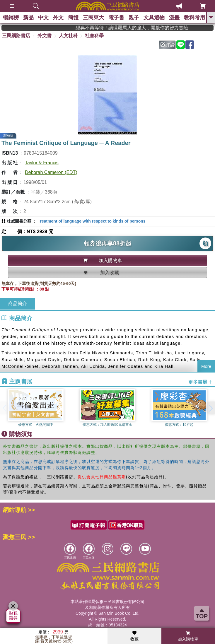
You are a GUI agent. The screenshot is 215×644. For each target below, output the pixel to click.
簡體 (73, 18)
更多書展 (201, 382)
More (206, 366)
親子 (134, 18)
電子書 (116, 18)
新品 (28, 18)
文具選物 (154, 18)
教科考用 (194, 18)
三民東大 (93, 18)
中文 (43, 18)
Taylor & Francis (42, 163)
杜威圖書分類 (19, 221)
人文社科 (68, 36)
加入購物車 (188, 636)
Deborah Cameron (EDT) (51, 172)
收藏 (134, 636)
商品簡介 (18, 304)
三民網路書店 (16, 36)
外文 (58, 18)
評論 (168, 45)
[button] (211, 408)
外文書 (45, 36)
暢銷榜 (11, 18)
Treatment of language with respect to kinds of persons (92, 221)
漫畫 (174, 18)
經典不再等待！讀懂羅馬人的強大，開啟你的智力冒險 (140, 28)
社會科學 (94, 36)
